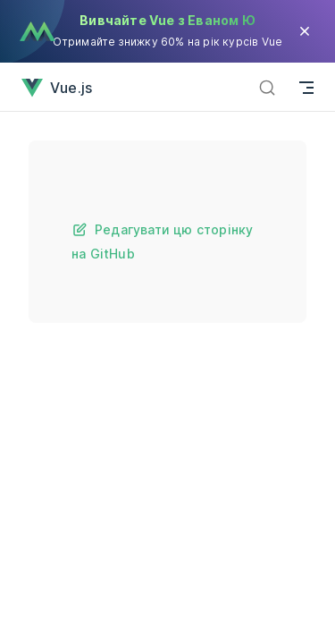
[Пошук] (267, 87)
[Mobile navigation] (306, 87)
